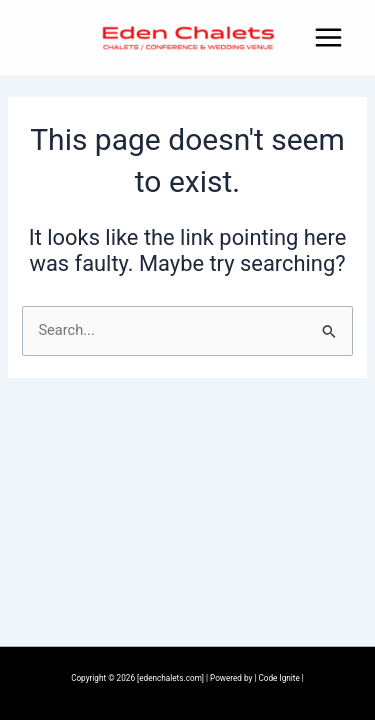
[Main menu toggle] (328, 37)
